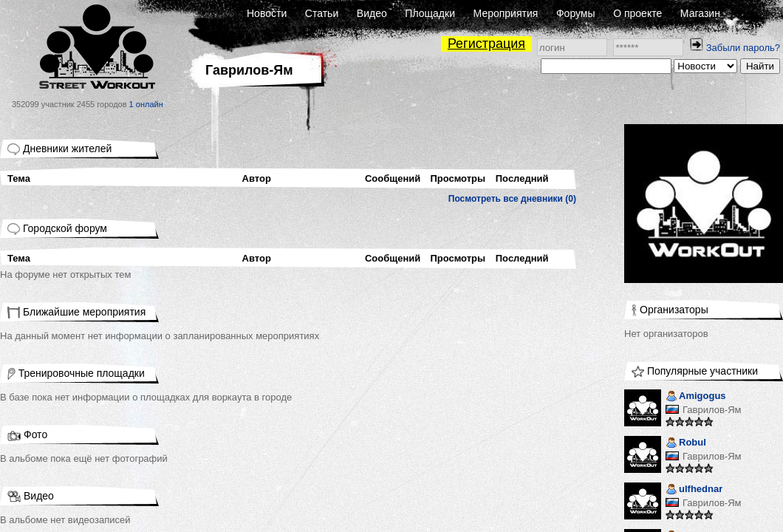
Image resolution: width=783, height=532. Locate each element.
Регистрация (486, 44)
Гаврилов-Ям (712, 410)
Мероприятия (506, 13)
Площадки (430, 13)
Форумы (576, 13)
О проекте (637, 13)
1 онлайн (146, 104)
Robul (686, 444)
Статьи (322, 13)
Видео (372, 13)
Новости (267, 13)
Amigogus (696, 397)
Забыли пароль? (743, 48)
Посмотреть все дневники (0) (512, 199)
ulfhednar (694, 490)
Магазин (700, 13)
